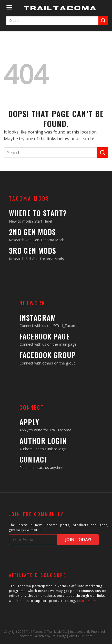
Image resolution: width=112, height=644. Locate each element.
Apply (29, 422)
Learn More (87, 601)
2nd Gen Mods (32, 232)
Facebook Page (45, 336)
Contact (34, 459)
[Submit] (103, 21)
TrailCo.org (58, 636)
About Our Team (81, 636)
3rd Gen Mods (33, 251)
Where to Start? (38, 213)
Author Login (43, 441)
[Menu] (9, 8)
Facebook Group (48, 355)
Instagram (38, 318)
